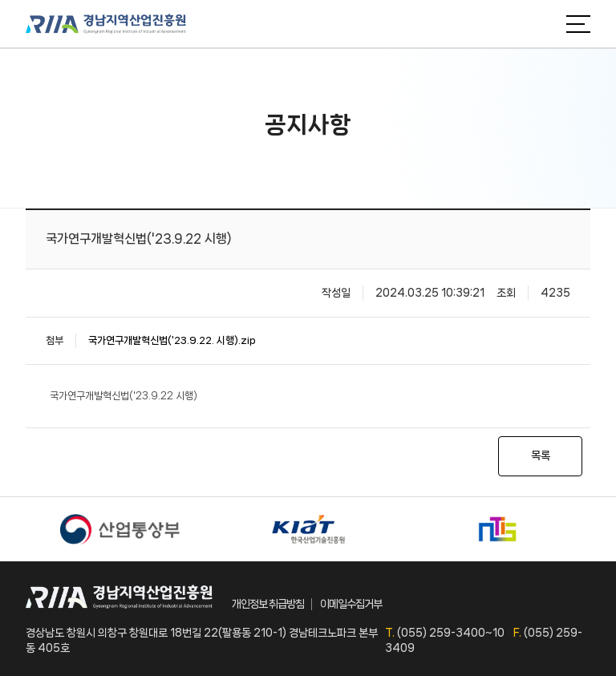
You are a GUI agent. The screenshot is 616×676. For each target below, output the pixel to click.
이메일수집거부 (351, 604)
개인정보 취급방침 (268, 604)
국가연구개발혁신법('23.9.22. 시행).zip (172, 340)
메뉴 (578, 24)
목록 (541, 455)
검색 (542, 24)
